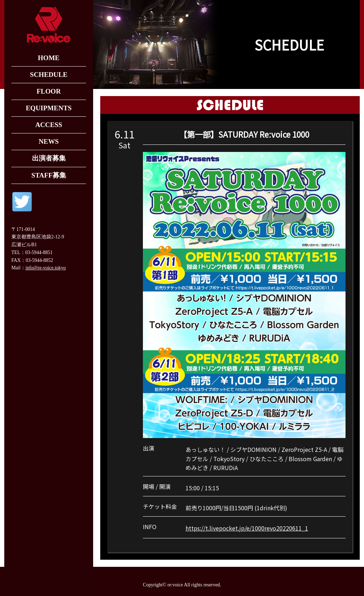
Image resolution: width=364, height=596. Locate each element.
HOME (49, 58)
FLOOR (49, 91)
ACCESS (49, 125)
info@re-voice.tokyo (46, 268)
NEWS (49, 141)
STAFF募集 (49, 175)
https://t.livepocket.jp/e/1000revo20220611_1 (247, 528)
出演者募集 (49, 158)
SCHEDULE (49, 75)
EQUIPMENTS (49, 108)
